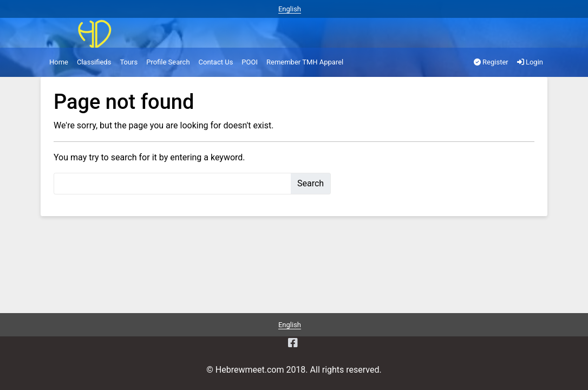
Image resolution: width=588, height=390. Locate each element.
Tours (129, 62)
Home (59, 62)
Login (530, 62)
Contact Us (216, 62)
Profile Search (168, 62)
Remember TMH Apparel (305, 62)
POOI (250, 62)
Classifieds (94, 62)
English (290, 9)
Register (491, 62)
